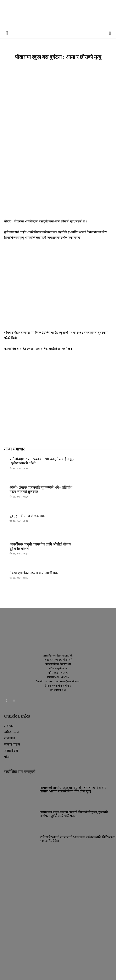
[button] (7, 33)
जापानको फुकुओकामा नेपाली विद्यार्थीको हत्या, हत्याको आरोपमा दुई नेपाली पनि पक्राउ (74, 814)
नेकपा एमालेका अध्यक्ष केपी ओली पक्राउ (35, 573)
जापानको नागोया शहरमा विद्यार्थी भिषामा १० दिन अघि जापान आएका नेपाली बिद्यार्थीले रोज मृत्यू (73, 790)
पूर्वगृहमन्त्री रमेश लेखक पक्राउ (28, 516)
